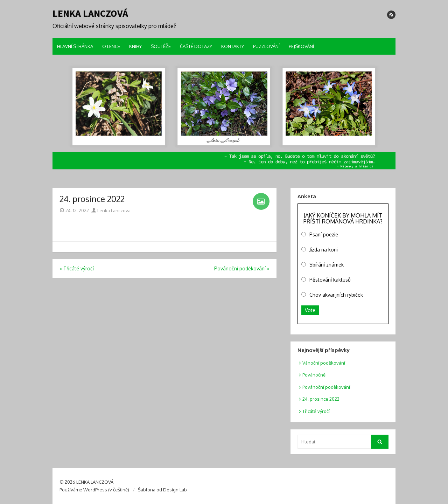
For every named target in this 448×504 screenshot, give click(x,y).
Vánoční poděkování (324, 363)
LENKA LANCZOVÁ (90, 13)
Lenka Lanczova (111, 210)
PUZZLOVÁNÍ (266, 46)
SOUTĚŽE (161, 46)
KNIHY (135, 46)
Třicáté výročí (316, 411)
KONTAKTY (233, 46)
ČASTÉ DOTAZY (196, 46)
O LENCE (111, 46)
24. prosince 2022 (321, 399)
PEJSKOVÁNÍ (301, 46)
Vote (310, 310)
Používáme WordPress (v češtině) (94, 490)
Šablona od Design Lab (162, 490)
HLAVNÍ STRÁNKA (75, 46)
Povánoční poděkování (326, 387)
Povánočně (314, 375)
